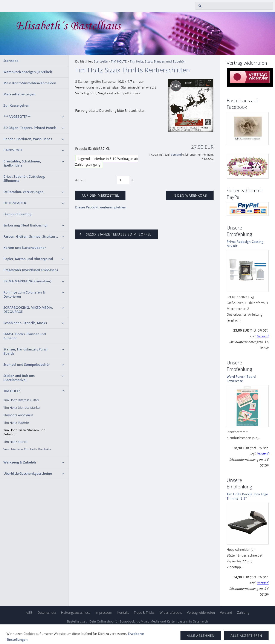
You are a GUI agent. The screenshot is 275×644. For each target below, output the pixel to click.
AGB (29, 612)
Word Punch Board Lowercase (241, 379)
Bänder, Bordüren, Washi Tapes (28, 139)
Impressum (104, 612)
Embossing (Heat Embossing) (25, 225)
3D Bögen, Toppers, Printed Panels (30, 128)
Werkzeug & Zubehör (20, 462)
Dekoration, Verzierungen (24, 192)
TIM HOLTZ (12, 391)
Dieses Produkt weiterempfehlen (101, 207)
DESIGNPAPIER (15, 203)
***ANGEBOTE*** (17, 116)
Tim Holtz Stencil (15, 442)
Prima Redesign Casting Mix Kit (245, 244)
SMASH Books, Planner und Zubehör (25, 336)
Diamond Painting (17, 214)
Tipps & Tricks (144, 612)
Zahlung (243, 612)
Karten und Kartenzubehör (25, 248)
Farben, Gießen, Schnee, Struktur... (31, 236)
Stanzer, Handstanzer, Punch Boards (26, 351)
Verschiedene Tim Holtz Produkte (27, 449)
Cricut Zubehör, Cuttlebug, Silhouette (24, 178)
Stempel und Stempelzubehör (27, 364)
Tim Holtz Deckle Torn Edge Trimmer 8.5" (247, 496)
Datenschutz (47, 612)
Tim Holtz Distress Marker (22, 408)
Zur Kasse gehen (16, 105)
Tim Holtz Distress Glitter (21, 400)
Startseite (11, 61)
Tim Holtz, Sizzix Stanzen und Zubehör (24, 432)
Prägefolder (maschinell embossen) (31, 270)
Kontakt (123, 612)
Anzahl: (81, 180)
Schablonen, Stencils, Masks (25, 323)
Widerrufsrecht (171, 612)
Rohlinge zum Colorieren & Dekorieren (24, 294)
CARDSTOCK (13, 150)
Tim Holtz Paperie (16, 423)
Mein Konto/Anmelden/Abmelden (30, 83)
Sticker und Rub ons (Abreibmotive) (19, 378)
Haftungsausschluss (76, 612)
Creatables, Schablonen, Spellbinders (22, 163)
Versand (176, 155)
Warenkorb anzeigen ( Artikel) (28, 72)
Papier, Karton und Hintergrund (28, 259)
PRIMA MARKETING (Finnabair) (27, 281)
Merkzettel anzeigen (19, 94)
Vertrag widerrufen (201, 612)
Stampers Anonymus (18, 415)
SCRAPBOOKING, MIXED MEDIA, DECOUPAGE (28, 310)
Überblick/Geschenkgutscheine (28, 473)
